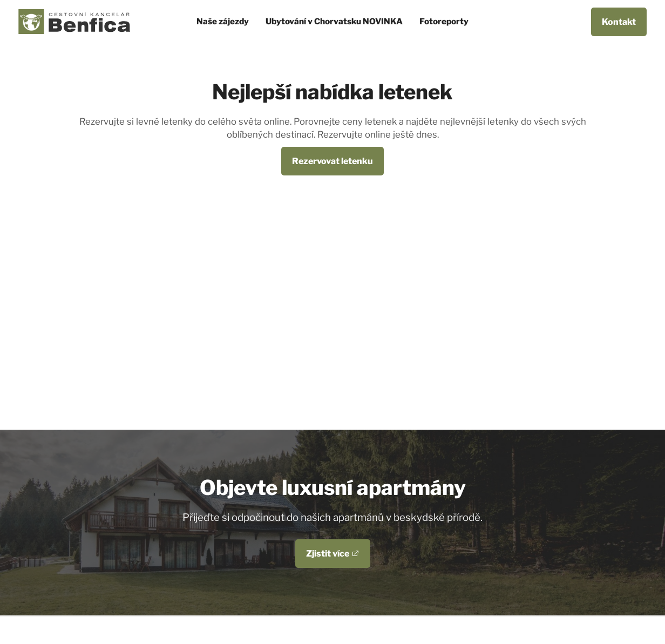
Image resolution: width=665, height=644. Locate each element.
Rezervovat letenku (332, 161)
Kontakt (619, 22)
